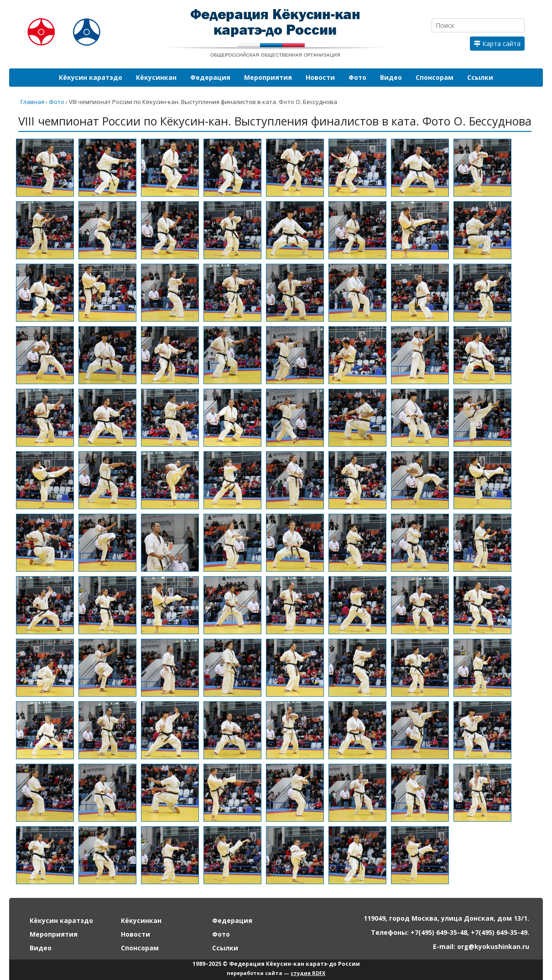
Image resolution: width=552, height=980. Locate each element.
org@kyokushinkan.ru (493, 946)
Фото (357, 77)
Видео (391, 77)
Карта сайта (497, 44)
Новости (320, 77)
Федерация (210, 77)
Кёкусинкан (156, 77)
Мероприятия (268, 77)
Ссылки (480, 77)
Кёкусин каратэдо (91, 77)
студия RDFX (308, 973)
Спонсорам (435, 77)
